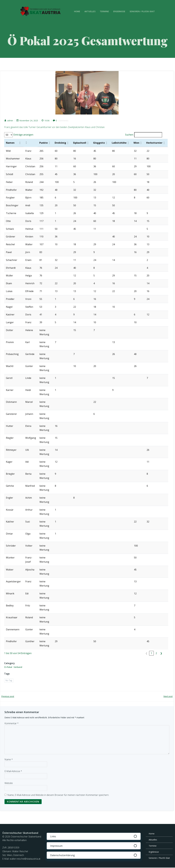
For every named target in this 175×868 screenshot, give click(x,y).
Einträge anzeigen (24, 135)
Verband (18, 667)
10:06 (46, 121)
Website (9, 784)
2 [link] (156, 654)
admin (9, 121)
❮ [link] (146, 654)
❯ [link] (161, 654)
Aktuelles (90, 12)
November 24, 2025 (27, 121)
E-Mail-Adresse (13, 772)
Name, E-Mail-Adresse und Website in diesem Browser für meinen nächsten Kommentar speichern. (58, 795)
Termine (105, 12)
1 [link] (151, 654)
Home (77, 12)
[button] (20, 143)
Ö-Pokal (8, 667)
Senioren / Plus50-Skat (142, 12)
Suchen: (129, 135)
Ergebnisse (120, 12)
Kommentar (11, 724)
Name (9, 760)
